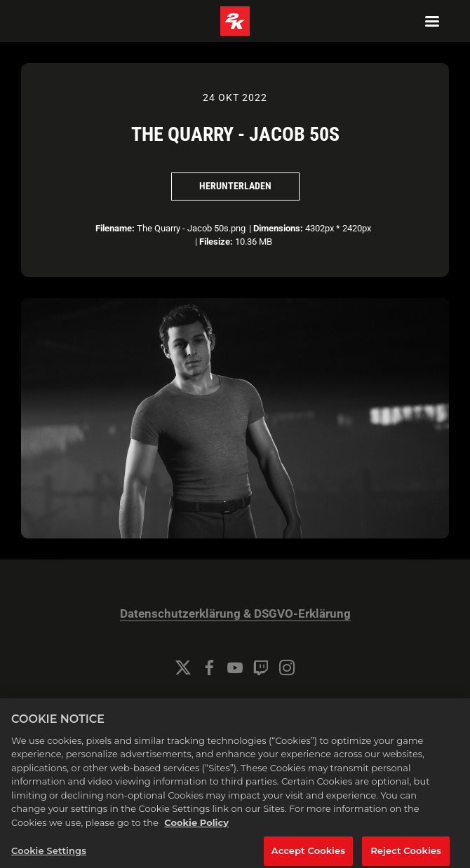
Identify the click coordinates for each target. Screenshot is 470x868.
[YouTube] (235, 667)
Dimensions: (278, 228)
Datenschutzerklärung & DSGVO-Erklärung (235, 614)
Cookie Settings (235, 706)
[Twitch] (261, 667)
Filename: (115, 228)
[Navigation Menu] (432, 21)
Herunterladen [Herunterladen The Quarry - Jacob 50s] (235, 186)
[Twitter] (183, 667)
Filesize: (216, 242)
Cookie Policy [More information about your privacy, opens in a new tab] (196, 836)
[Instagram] (287, 667)
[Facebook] (209, 667)
